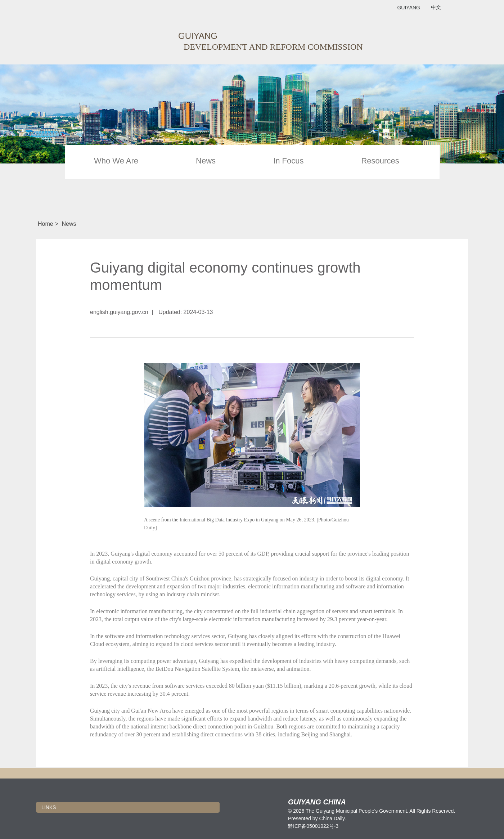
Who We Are (116, 161)
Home (46, 224)
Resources (380, 161)
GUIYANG (409, 8)
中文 (436, 7)
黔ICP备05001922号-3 (313, 826)
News (206, 161)
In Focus (288, 161)
